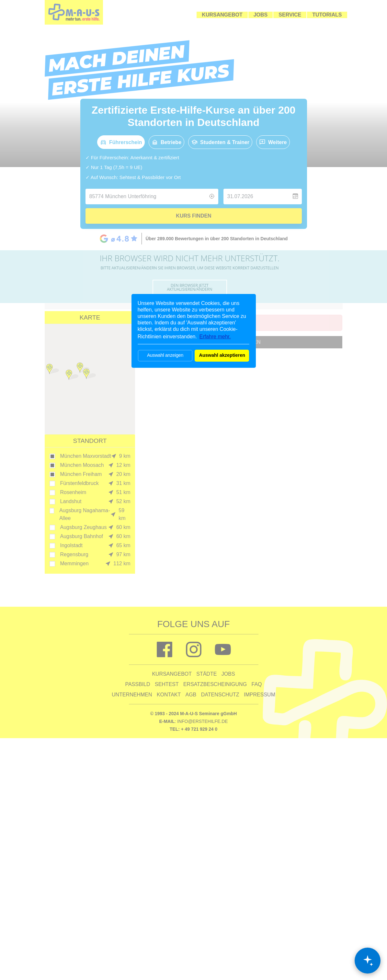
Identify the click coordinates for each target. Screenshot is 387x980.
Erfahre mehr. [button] (215, 337)
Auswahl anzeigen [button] (165, 355)
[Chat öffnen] (368, 961)
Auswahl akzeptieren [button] (222, 355)
